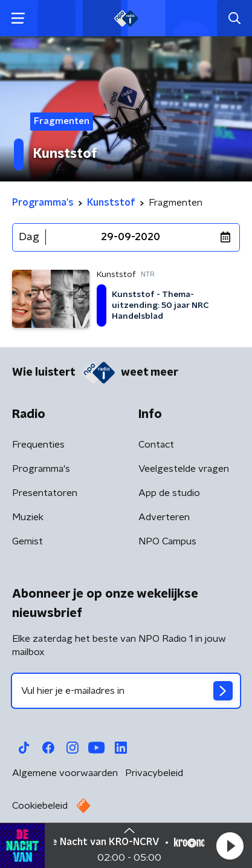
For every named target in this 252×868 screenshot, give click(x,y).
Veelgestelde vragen (184, 469)
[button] (230, 846)
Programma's (41, 469)
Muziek (28, 517)
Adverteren (164, 517)
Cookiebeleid (40, 806)
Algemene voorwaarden (65, 773)
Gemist (27, 541)
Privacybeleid (154, 773)
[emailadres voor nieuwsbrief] (126, 691)
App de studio (169, 493)
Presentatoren (45, 493)
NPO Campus (167, 541)
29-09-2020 (131, 237)
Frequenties (38, 445)
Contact (156, 445)
